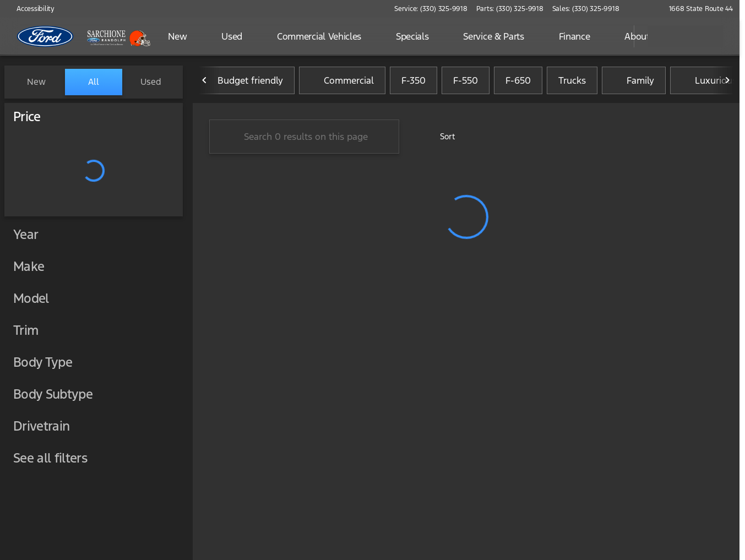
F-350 (414, 82)
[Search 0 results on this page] (304, 138)
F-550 (466, 82)
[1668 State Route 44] (696, 9)
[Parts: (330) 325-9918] (510, 9)
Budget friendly (244, 82)
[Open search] (612, 36)
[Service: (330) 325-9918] (431, 9)
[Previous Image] (205, 82)
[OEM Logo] (45, 36)
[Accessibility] (31, 9)
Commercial (342, 82)
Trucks (572, 82)
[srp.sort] (441, 138)
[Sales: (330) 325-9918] (586, 9)
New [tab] (36, 82)
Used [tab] (151, 82)
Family (634, 82)
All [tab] (94, 82)
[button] (644, 9)
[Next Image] (727, 82)
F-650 (518, 82)
